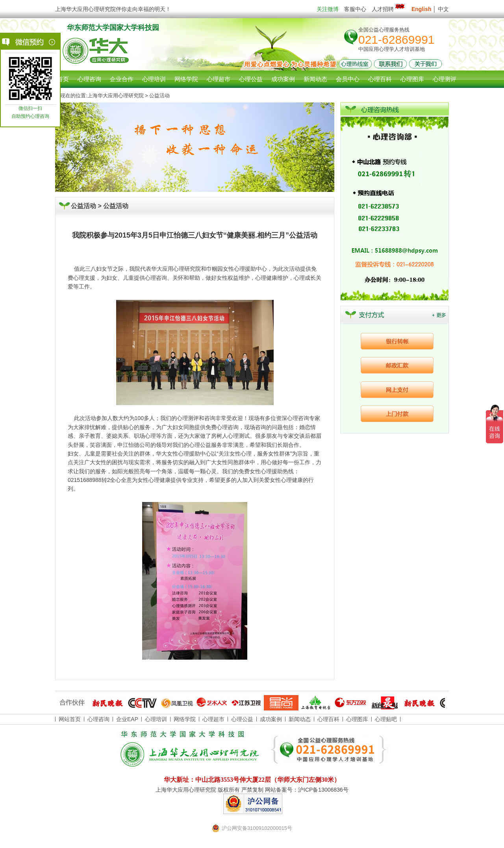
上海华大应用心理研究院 (116, 96)
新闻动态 (300, 719)
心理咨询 (89, 79)
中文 (443, 9)
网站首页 (57, 79)
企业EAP (127, 719)
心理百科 (328, 719)
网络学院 (185, 719)
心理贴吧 (386, 719)
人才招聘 (389, 9)
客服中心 (355, 9)
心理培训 (156, 719)
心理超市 (213, 719)
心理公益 (242, 719)
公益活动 (116, 206)
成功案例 (271, 719)
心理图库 (357, 719)
